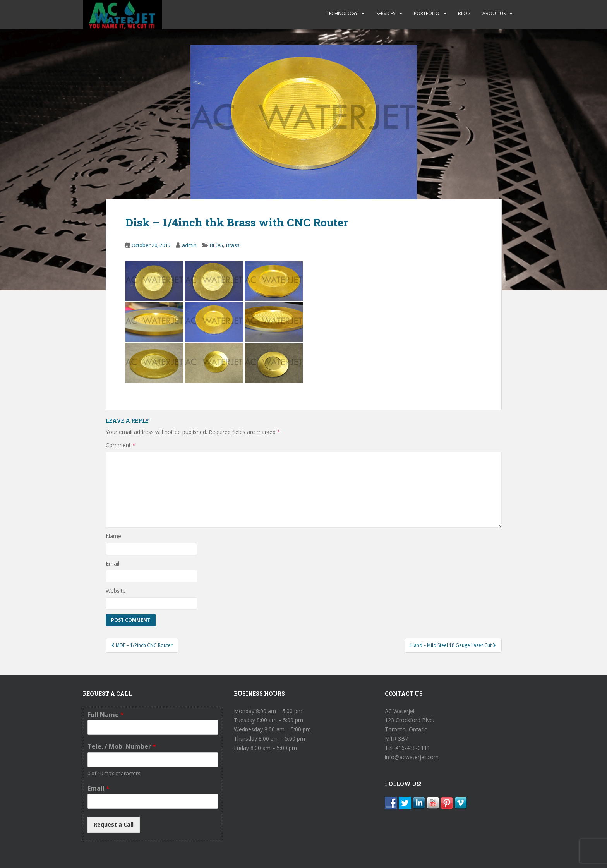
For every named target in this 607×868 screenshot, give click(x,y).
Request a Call (114, 824)
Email (112, 564)
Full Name (106, 715)
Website (116, 591)
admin (189, 245)
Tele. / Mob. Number (122, 747)
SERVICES (386, 13)
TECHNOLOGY (342, 13)
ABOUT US (494, 13)
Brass (233, 245)
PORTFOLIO (427, 13)
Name (113, 536)
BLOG (464, 13)
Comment (121, 445)
